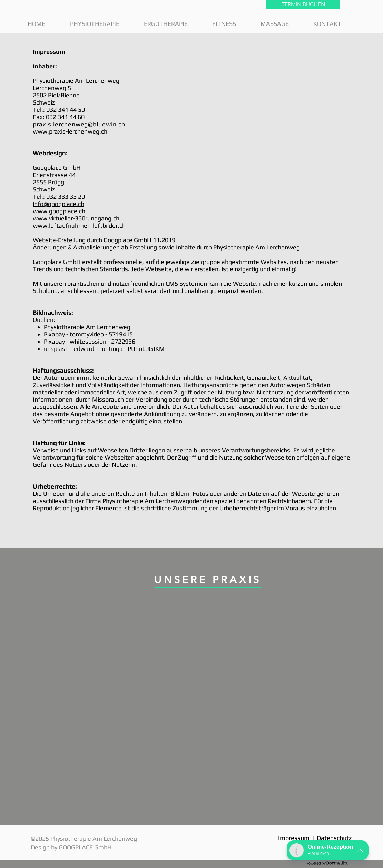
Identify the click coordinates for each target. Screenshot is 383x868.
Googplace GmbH (57, 167)
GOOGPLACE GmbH (85, 847)
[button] (102, 24)
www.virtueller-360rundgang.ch (76, 218)
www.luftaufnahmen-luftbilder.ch (79, 225)
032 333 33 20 (66, 196)
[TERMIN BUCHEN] (303, 5)
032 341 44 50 (66, 110)
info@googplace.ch (58, 204)
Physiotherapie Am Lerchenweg (76, 81)
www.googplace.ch (59, 211)
